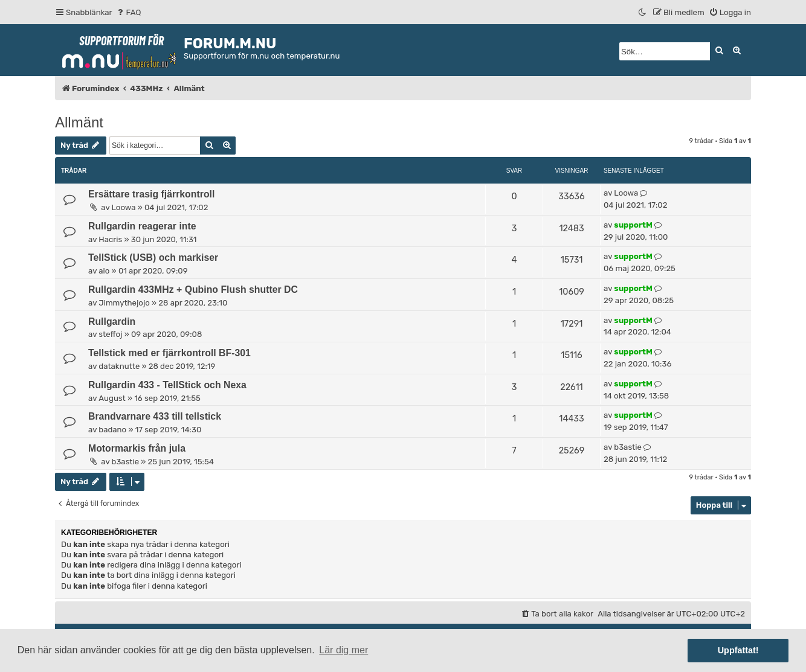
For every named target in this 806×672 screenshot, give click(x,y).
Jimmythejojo (124, 303)
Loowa (124, 207)
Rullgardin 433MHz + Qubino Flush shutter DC (193, 290)
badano (112, 430)
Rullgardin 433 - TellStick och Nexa (167, 385)
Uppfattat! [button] (738, 650)
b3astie (126, 462)
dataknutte (119, 366)
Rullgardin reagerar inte (142, 226)
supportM (633, 225)
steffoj (110, 334)
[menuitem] (128, 12)
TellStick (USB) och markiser (153, 258)
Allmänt (79, 122)
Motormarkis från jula (137, 448)
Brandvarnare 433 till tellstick (155, 416)
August (112, 398)
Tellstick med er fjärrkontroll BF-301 (169, 353)
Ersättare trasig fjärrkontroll (151, 194)
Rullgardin (112, 322)
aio (104, 271)
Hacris (110, 239)
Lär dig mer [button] (343, 650)
